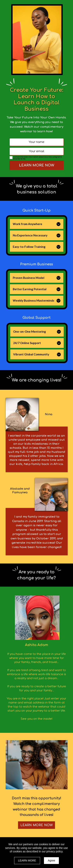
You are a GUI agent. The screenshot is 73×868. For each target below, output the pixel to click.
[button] (58, 224)
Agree (51, 860)
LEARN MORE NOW (37, 165)
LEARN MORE (27, 860)
